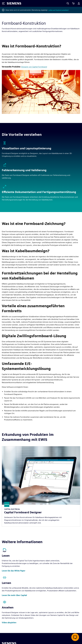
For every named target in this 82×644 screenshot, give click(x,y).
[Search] (68, 3)
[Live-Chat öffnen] (75, 637)
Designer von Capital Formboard (34, 67)
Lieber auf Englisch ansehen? (59, 10)
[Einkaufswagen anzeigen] (73, 3)
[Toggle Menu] (3, 3)
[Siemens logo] (14, 3)
